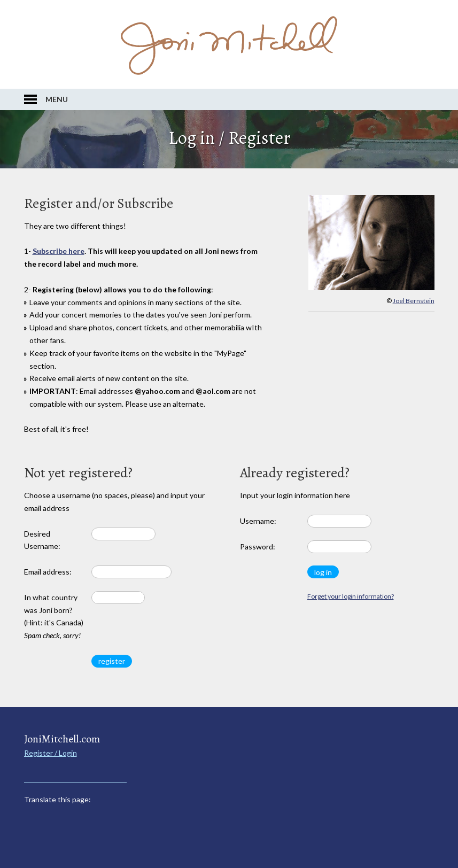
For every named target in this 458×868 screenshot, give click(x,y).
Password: (258, 547)
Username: (258, 521)
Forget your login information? (351, 596)
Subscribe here (59, 251)
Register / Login (51, 753)
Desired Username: (42, 540)
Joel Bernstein (414, 301)
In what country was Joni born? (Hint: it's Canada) (54, 616)
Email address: (48, 572)
